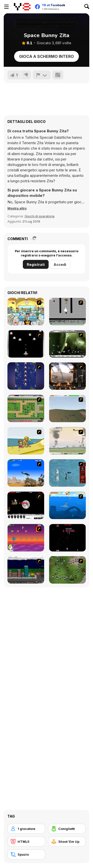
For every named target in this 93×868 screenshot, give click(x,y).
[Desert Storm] (26, 473)
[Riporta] (42, 75)
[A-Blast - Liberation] (26, 344)
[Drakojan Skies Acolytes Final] (67, 376)
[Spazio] (26, 854)
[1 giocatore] (26, 829)
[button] (17, 208)
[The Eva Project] (67, 344)
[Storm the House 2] (67, 408)
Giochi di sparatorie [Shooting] (40, 216)
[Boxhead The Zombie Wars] (67, 570)
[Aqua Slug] (26, 441)
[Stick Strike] (26, 408)
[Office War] (26, 311)
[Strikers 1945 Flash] (26, 376)
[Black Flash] (67, 311)
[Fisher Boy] (67, 505)
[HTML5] (26, 842)
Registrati (36, 264)
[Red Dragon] (26, 505)
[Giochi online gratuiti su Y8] (22, 7)
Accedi (60, 264)
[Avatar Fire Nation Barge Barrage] (67, 473)
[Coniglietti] (67, 829)
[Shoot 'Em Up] (67, 842)
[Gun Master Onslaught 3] (26, 570)
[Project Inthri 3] (26, 538)
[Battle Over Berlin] (67, 441)
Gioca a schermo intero (46, 56)
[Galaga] (67, 538)
